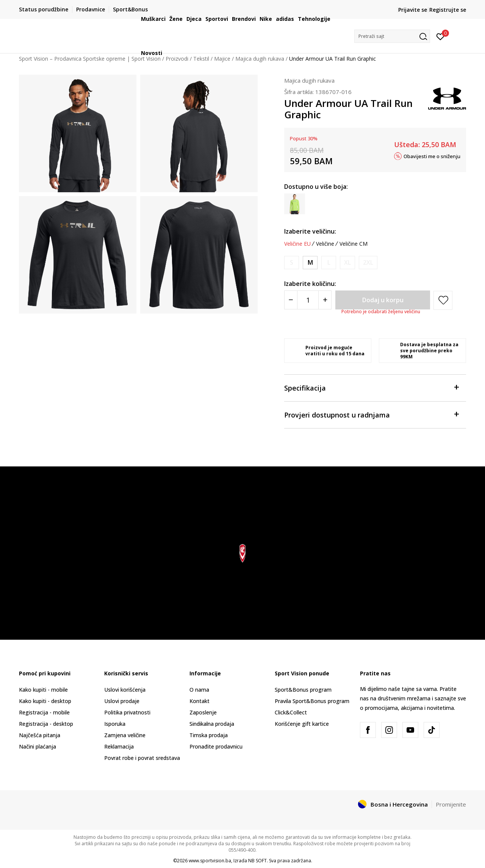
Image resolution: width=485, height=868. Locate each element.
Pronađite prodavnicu (216, 746)
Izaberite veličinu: (310, 231)
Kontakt (199, 701)
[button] (392, 36)
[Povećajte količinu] (325, 300)
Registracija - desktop (46, 724)
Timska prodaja (209, 735)
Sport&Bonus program (303, 690)
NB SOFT (257, 861)
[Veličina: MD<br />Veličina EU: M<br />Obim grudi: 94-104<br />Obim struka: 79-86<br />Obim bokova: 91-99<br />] (310, 263)
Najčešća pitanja (40, 735)
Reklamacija (119, 746)
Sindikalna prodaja (212, 724)
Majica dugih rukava (309, 80)
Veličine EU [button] (297, 244)
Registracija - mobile (44, 712)
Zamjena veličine (125, 735)
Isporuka (115, 724)
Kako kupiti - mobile (43, 690)
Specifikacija (371, 387)
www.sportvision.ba (210, 861)
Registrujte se (448, 10)
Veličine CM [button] (354, 244)
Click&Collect (291, 712)
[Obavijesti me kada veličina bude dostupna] (292, 263)
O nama (199, 690)
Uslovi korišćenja (125, 690)
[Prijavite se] (440, 36)
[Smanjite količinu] (291, 300)
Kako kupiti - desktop (45, 701)
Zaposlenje (203, 712)
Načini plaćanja (38, 746)
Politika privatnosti (127, 712)
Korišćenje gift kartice (302, 724)
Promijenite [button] (451, 804)
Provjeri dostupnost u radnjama (371, 414)
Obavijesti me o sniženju (432, 156)
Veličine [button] (325, 244)
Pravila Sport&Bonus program (312, 701)
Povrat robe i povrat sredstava (142, 758)
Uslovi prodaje (122, 701)
